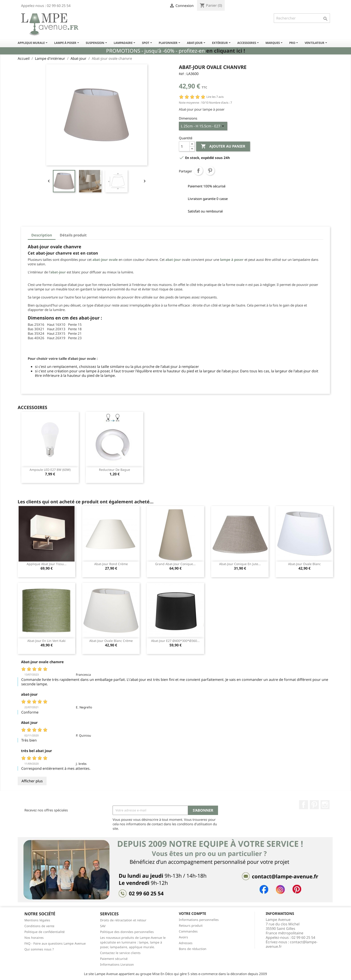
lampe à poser (232, 259)
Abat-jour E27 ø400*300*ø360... (175, 641)
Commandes (188, 931)
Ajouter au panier (223, 146)
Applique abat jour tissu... (47, 564)
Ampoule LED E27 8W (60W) (50, 470)
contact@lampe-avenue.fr (292, 944)
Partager (198, 171)
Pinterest (210, 171)
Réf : (182, 74)
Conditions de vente (39, 926)
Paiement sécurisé (114, 959)
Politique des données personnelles (127, 932)
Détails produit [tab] (73, 235)
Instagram (325, 805)
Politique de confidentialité (45, 932)
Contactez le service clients (120, 953)
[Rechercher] (302, 18)
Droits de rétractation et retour (123, 920)
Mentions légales (37, 920)
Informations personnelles (199, 920)
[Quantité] (184, 146)
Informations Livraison (117, 964)
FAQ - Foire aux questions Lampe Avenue (55, 943)
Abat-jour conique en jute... (240, 564)
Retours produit (191, 925)
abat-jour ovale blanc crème (111, 641)
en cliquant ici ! (226, 51)
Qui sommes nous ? (39, 949)
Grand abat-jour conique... (175, 564)
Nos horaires (34, 938)
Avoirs (183, 937)
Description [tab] (42, 235)
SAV (103, 926)
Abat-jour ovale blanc (304, 564)
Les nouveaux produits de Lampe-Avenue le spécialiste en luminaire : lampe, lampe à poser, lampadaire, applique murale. (133, 942)
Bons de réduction (193, 949)
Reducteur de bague (115, 470)
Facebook (304, 805)
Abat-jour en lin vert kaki (46, 641)
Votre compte (193, 914)
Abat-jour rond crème (111, 564)
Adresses (186, 943)
